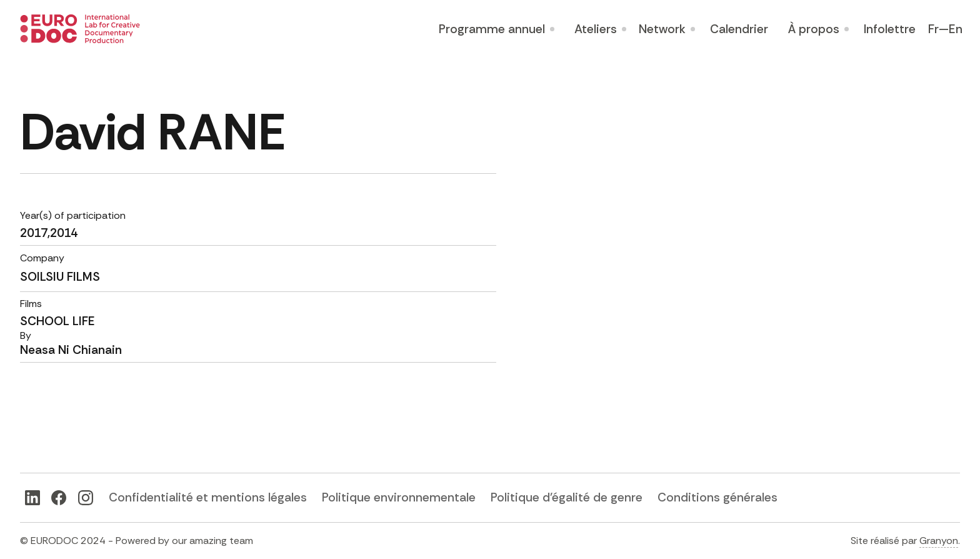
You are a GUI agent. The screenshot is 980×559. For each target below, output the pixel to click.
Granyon (939, 541)
